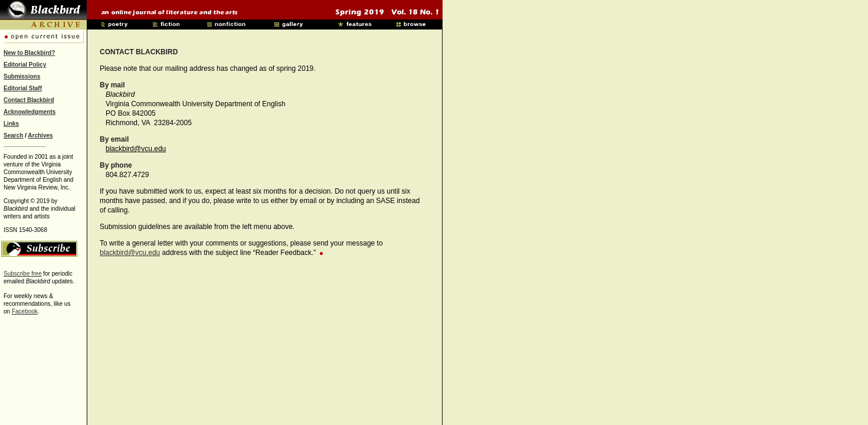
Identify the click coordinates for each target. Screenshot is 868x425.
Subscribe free (22, 274)
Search (13, 135)
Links (11, 124)
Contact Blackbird (29, 100)
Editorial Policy (25, 65)
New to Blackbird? (29, 53)
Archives (40, 135)
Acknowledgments (30, 112)
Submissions (22, 76)
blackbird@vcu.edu (136, 149)
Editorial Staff (23, 88)
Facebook (25, 311)
